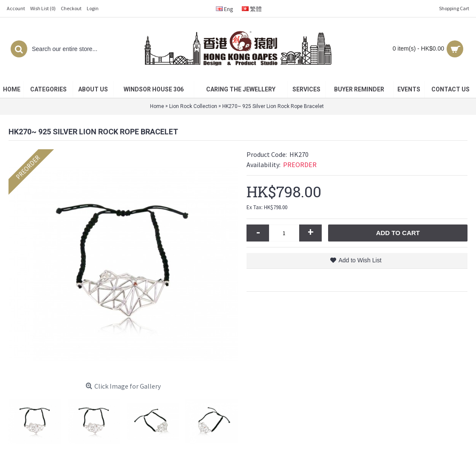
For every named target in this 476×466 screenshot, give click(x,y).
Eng (225, 9)
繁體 (252, 9)
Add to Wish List (360, 260)
